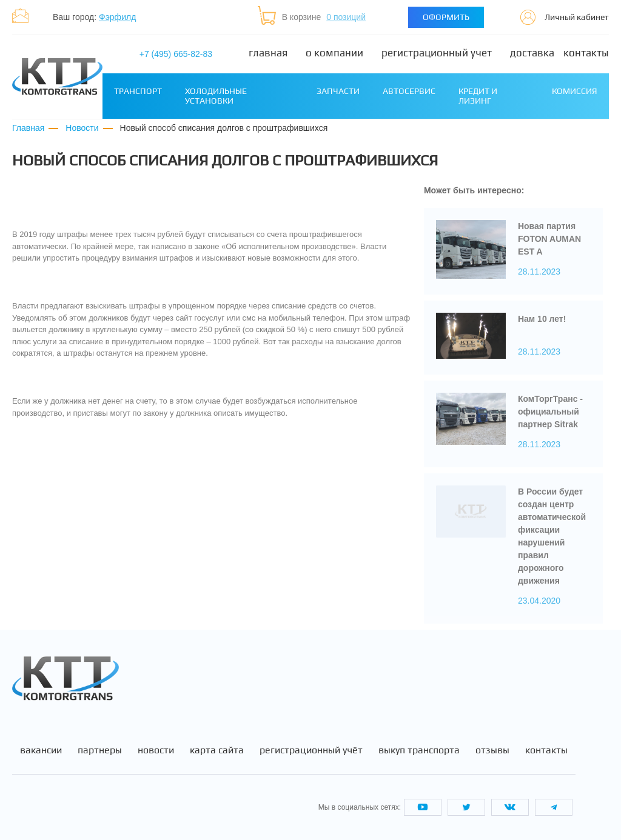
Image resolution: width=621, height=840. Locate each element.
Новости (156, 750)
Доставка (532, 53)
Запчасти (338, 91)
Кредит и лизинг (478, 95)
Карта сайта (217, 750)
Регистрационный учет (437, 53)
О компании (334, 53)
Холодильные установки (216, 95)
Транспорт (138, 91)
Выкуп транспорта (419, 750)
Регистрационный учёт (311, 750)
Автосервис (409, 91)
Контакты (586, 53)
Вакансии (41, 750)
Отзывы (492, 750)
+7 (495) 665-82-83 (176, 54)
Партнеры (100, 750)
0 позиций (346, 17)
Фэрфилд (117, 17)
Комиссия (575, 91)
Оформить (446, 17)
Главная (268, 53)
